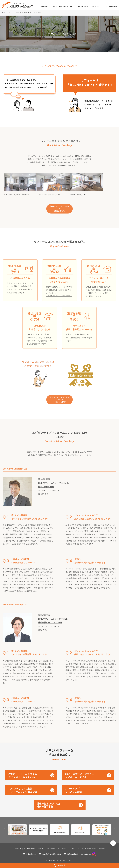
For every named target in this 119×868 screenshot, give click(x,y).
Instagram (90, 850)
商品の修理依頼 (73, 850)
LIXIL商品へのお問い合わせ (52, 850)
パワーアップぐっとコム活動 (73, 786)
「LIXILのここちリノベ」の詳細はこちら (59, 211)
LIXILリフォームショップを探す (63, 6)
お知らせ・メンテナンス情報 (46, 844)
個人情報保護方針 (29, 844)
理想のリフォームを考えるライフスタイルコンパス (23, 771)
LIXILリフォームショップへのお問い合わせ (84, 844)
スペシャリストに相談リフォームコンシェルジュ (23, 786)
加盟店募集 (113, 6)
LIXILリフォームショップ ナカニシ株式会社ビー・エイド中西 (54, 620)
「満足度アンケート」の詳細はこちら (59, 297)
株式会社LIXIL (31, 850)
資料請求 (61, 865)
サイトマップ (62, 844)
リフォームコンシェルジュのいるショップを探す (59, 399)
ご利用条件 (18, 844)
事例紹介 (44, 6)
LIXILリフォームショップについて (90, 6)
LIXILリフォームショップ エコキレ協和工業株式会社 (54, 484)
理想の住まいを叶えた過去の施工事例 (49, 800)
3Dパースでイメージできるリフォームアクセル (80, 771)
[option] (22, 188)
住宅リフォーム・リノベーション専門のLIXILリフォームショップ (22, 13)
